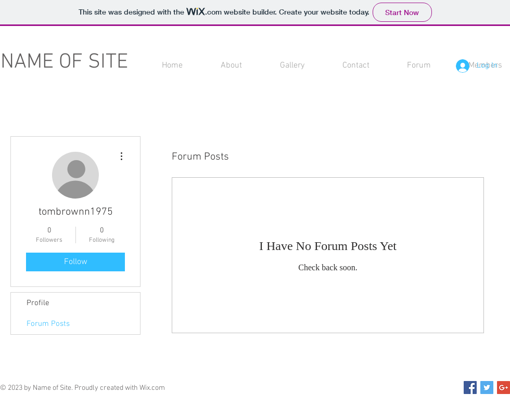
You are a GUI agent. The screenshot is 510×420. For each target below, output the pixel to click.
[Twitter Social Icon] (487, 388)
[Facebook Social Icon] (470, 388)
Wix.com (152, 388)
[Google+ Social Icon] (503, 388)
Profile (38, 303)
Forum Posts (48, 324)
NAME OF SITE (64, 62)
